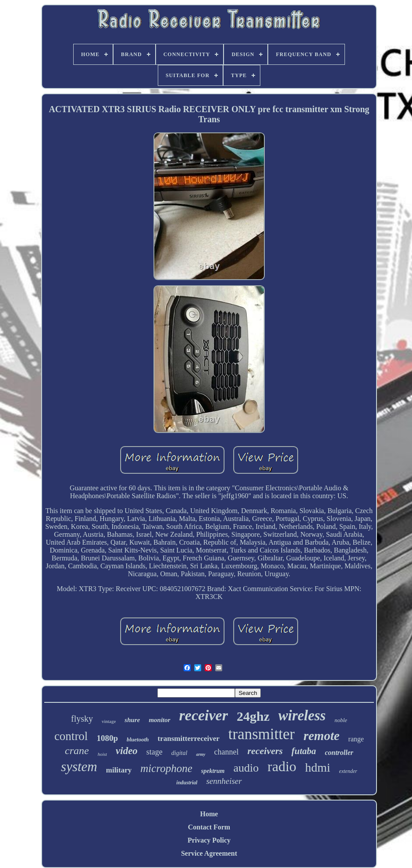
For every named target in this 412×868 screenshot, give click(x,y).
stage (154, 752)
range (356, 739)
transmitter (262, 734)
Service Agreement (209, 853)
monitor (159, 720)
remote (321, 736)
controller (339, 753)
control (71, 736)
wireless (302, 716)
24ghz (253, 716)
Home (209, 814)
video (127, 751)
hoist (102, 754)
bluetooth (138, 739)
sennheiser (224, 781)
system (79, 767)
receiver (204, 715)
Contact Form (209, 827)
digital (179, 753)
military (119, 770)
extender (348, 771)
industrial (187, 783)
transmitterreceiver (189, 739)
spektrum (213, 771)
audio (246, 768)
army (201, 754)
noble (341, 720)
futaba (304, 751)
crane (77, 751)
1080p (107, 738)
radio (282, 766)
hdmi (318, 767)
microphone (166, 768)
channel (227, 752)
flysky (82, 719)
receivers (265, 751)
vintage (109, 721)
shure (132, 720)
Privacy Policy (209, 840)
